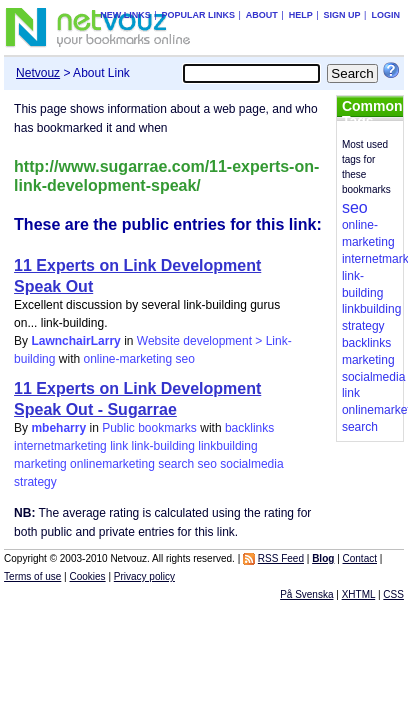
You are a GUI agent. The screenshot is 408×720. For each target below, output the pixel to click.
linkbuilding (227, 446)
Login (385, 15)
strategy (35, 482)
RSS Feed (281, 558)
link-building (163, 446)
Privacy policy (144, 576)
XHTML (359, 594)
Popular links (198, 15)
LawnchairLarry (75, 341)
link (119, 446)
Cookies (87, 576)
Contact (360, 558)
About (262, 15)
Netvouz (38, 73)
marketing (40, 464)
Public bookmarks (149, 428)
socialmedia (251, 464)
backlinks (249, 428)
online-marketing (127, 359)
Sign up (342, 15)
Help (301, 15)
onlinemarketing (112, 464)
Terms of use (32, 576)
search (176, 464)
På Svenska (306, 594)
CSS (393, 594)
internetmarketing (60, 446)
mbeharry (58, 428)
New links (125, 15)
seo (185, 359)
